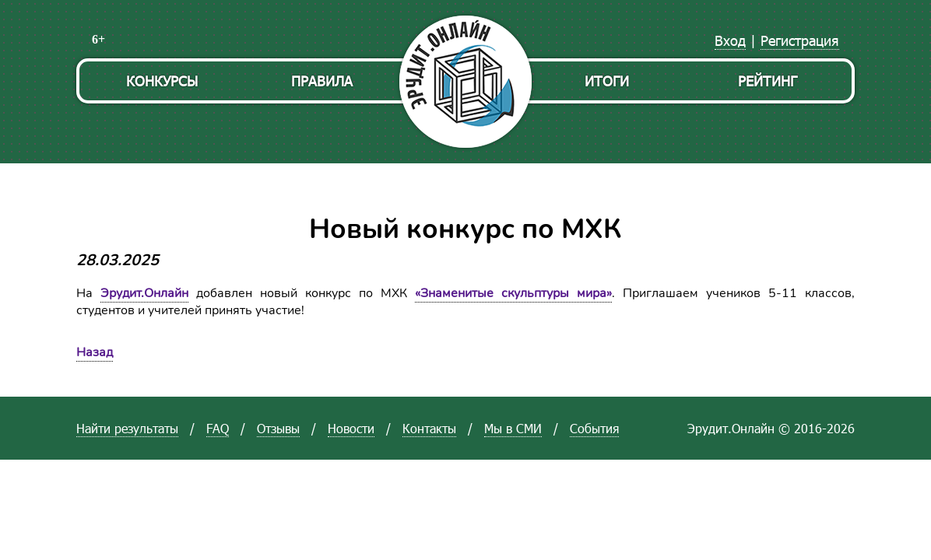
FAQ (218, 428)
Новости (351, 428)
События (594, 428)
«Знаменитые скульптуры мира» (513, 293)
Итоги (607, 80)
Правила (322, 80)
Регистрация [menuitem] (800, 40)
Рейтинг (768, 80)
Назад (95, 352)
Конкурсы (162, 80)
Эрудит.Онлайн (144, 293)
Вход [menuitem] (730, 40)
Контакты (429, 428)
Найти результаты (127, 428)
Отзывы (278, 428)
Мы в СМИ (513, 428)
